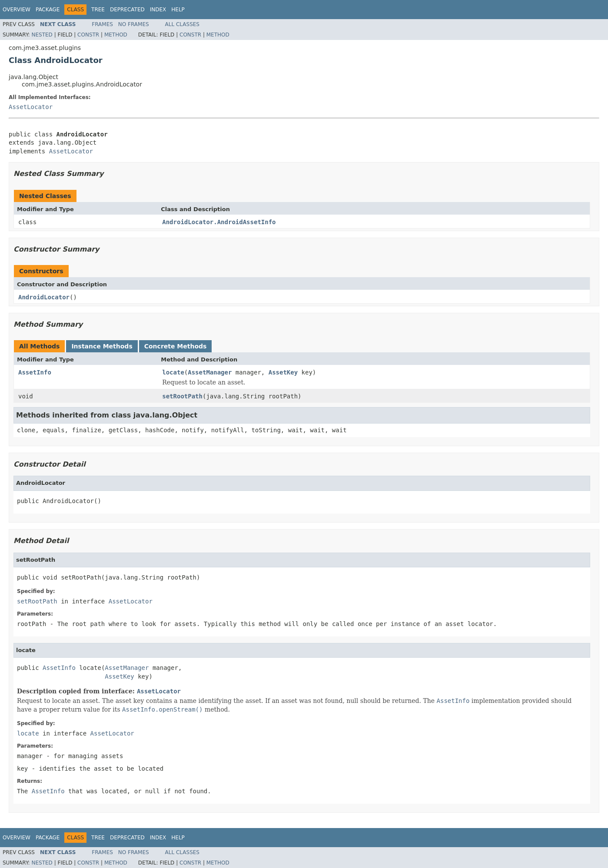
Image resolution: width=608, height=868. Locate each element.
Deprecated (127, 10)
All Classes (182, 24)
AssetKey (283, 372)
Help (178, 10)
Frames (102, 24)
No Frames (134, 24)
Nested (42, 35)
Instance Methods (102, 346)
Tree (98, 10)
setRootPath (182, 396)
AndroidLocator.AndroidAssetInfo (219, 222)
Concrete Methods (176, 346)
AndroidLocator (44, 297)
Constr (88, 35)
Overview (17, 10)
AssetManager (210, 372)
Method (116, 35)
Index (158, 10)
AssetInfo (35, 372)
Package (48, 10)
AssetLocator (31, 107)
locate (173, 372)
